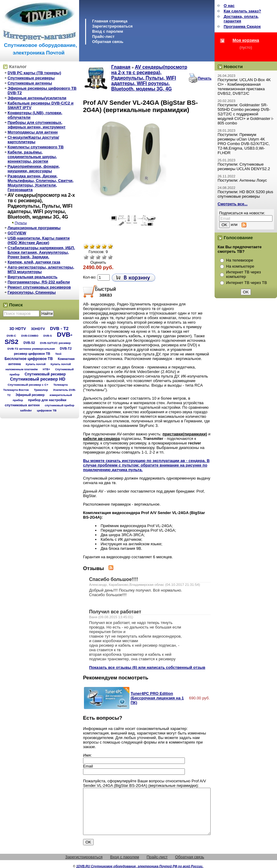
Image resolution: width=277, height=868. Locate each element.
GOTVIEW (17, 233)
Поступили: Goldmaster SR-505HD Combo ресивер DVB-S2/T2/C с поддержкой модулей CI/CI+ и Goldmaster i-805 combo (246, 114)
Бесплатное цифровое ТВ (29, 359)
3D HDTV (18, 329)
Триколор (41, 390)
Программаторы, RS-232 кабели (39, 282)
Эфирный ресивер (30, 395)
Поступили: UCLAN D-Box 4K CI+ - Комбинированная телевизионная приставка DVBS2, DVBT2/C (244, 87)
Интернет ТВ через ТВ (247, 283)
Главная (121, 67)
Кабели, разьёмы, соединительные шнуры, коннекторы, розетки (32, 157)
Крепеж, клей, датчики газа (34, 262)
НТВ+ (46, 369)
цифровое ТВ (47, 410)
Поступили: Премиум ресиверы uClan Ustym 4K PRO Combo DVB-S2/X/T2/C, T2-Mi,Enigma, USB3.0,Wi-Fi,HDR (244, 144)
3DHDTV (38, 329)
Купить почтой (36, 364)
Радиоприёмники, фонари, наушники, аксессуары (34, 169)
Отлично (110, 257)
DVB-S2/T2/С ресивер (55, 343)
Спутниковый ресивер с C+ (28, 385)
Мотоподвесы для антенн (33, 132)
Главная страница (110, 21)
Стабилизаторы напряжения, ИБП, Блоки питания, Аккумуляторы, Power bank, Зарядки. (41, 252)
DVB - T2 (59, 328)
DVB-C (11, 336)
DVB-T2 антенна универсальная (31, 349)
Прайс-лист (103, 36)
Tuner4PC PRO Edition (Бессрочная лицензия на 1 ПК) (157, 698)
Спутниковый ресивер (45, 374)
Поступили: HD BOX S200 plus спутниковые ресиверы (245, 194)
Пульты (21, 223)
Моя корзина (246, 40)
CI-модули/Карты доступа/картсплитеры (33, 140)
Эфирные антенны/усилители (37, 98)
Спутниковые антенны (30, 83)
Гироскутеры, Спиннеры (32, 292)
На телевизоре (240, 260)
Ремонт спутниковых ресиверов (39, 287)
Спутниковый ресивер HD (38, 379)
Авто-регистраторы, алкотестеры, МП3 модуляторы (41, 269)
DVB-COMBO (30, 336)
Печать (205, 78)
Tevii (58, 354)
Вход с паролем (108, 31)
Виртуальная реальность (33, 277)
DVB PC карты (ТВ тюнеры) (34, 73)
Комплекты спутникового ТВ (36, 147)
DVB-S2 (29, 343)
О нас (229, 6)
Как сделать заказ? (242, 11)
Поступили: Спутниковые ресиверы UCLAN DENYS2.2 (244, 167)
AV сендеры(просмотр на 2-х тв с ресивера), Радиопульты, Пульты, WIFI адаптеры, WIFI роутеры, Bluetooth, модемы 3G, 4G (41, 206)
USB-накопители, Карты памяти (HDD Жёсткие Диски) (39, 240)
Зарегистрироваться (112, 26)
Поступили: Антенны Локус (242, 180)
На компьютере (240, 266)
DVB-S (48, 336)
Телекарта (60, 385)
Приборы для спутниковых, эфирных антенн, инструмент (37, 125)
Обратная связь (108, 42)
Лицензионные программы (34, 228)
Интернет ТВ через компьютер (244, 274)
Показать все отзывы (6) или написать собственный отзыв (147, 667)
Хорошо (104, 257)
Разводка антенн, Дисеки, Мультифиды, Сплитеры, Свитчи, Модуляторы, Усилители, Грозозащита (41, 183)
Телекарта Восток (16, 390)
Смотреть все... (233, 204)
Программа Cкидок (242, 26)
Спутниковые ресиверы (31, 78)
